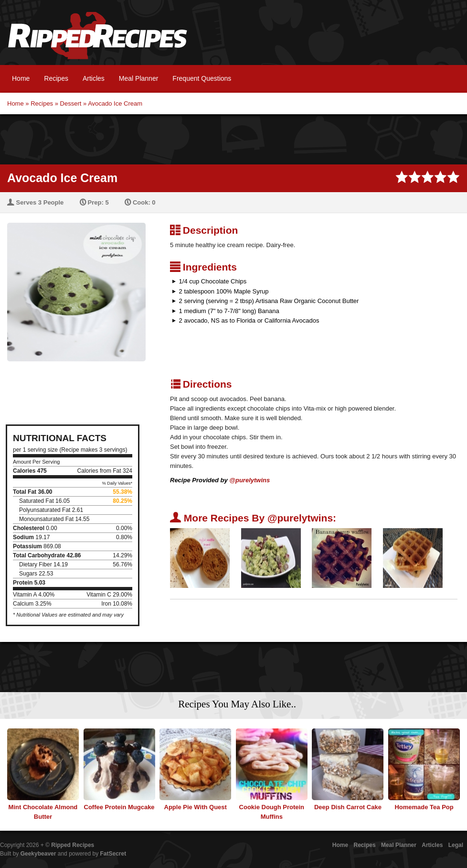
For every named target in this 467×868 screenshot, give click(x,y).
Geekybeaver (38, 854)
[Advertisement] (233, 138)
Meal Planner (139, 78)
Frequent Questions (202, 78)
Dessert (71, 103)
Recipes (56, 78)
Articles (94, 78)
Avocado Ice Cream (115, 103)
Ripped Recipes (97, 41)
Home (21, 78)
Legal (456, 845)
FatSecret (113, 854)
